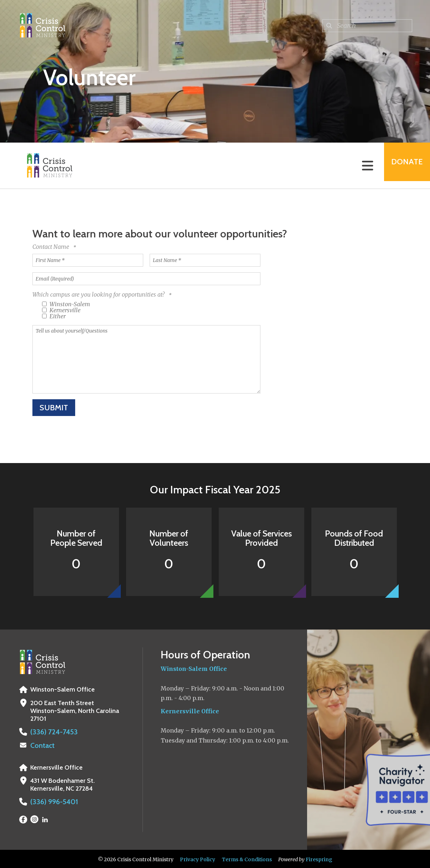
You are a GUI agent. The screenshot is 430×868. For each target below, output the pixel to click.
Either (54, 316)
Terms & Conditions (247, 858)
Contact (42, 745)
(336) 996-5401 (52, 801)
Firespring (319, 858)
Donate (404, 166)
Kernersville (61, 310)
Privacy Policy (198, 858)
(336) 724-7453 (51, 732)
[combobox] (367, 26)
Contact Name (51, 247)
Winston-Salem (66, 304)
